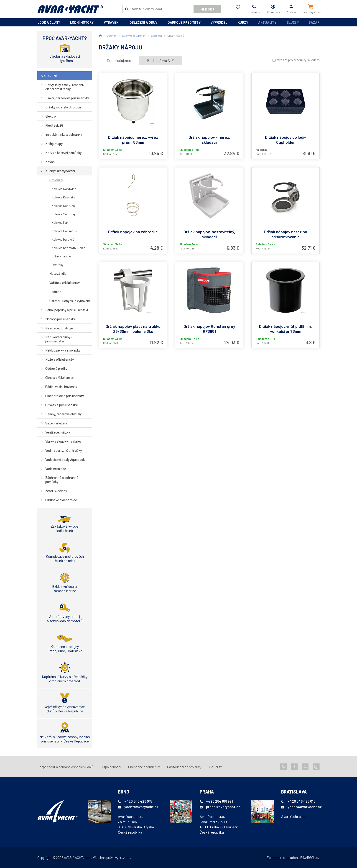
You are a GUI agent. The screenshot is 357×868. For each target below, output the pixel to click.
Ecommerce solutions (283, 858)
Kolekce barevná (63, 239)
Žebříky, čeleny (56, 491)
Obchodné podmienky (144, 767)
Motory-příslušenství (60, 319)
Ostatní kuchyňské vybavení (70, 301)
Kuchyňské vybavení (60, 171)
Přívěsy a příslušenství (61, 405)
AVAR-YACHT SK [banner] (70, 9)
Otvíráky (57, 265)
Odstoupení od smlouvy (184, 767)
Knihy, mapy (54, 144)
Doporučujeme (119, 60)
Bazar (314, 22)
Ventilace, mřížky (58, 432)
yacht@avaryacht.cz (141, 807)
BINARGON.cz (310, 858)
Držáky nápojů (61, 256)
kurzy (243, 22)
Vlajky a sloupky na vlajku (63, 441)
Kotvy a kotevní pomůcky (63, 153)
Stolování (56, 180)
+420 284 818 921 (219, 801)
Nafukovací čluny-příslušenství (59, 339)
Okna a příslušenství (60, 378)
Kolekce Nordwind (64, 189)
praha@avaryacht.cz (223, 807)
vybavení (112, 22)
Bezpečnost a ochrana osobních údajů (65, 767)
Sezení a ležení (56, 423)
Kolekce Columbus (64, 231)
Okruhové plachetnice (61, 500)
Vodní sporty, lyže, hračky (64, 450)
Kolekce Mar (60, 222)
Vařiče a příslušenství (65, 282)
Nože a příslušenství (60, 359)
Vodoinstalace (56, 469)
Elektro (51, 116)
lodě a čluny (49, 22)
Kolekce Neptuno (63, 206)
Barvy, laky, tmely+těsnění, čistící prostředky (65, 87)
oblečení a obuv (143, 22)
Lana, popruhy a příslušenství (67, 310)
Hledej (207, 9)
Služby (293, 22)
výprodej (219, 22)
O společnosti (111, 767)
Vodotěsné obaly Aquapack (65, 460)
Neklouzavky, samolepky (63, 350)
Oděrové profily (56, 368)
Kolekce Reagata (63, 197)
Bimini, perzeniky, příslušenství (67, 98)
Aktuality (267, 22)
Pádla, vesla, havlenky (61, 387)
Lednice (55, 292)
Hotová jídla (58, 273)
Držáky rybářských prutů (63, 107)
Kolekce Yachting (63, 214)
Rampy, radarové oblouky (63, 414)
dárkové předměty (184, 22)
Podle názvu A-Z (160, 60)
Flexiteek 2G (54, 125)
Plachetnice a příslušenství (65, 396)
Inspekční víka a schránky (64, 134)
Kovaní (50, 162)
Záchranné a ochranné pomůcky (62, 480)
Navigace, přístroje (59, 328)
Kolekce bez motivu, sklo (69, 248)
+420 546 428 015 (138, 801)
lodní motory (82, 22)
